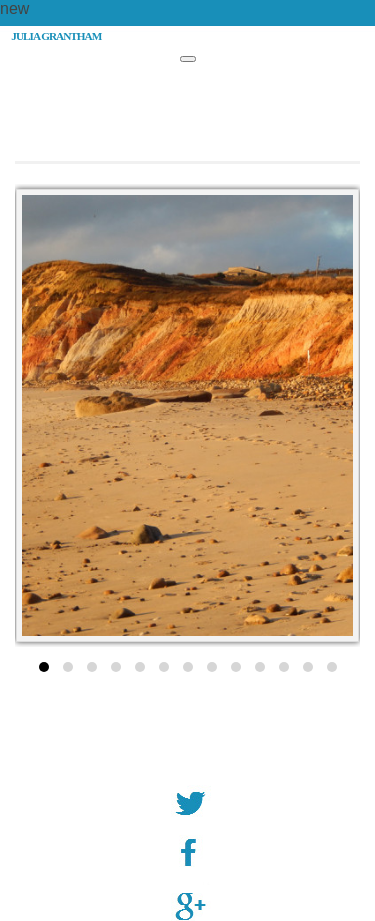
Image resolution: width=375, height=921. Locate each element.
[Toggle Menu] (188, 59)
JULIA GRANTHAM (56, 36)
